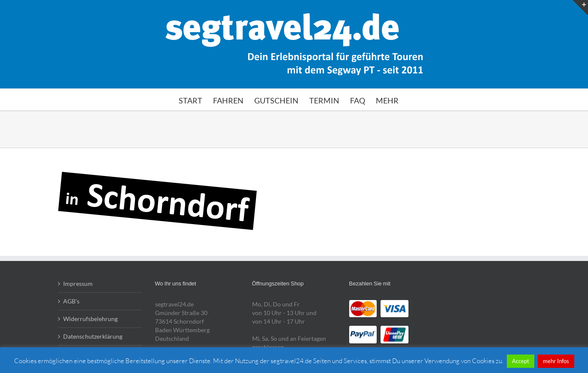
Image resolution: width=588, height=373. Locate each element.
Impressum (78, 284)
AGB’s (71, 301)
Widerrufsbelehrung (90, 319)
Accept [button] (521, 361)
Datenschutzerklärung (93, 336)
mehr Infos (556, 361)
